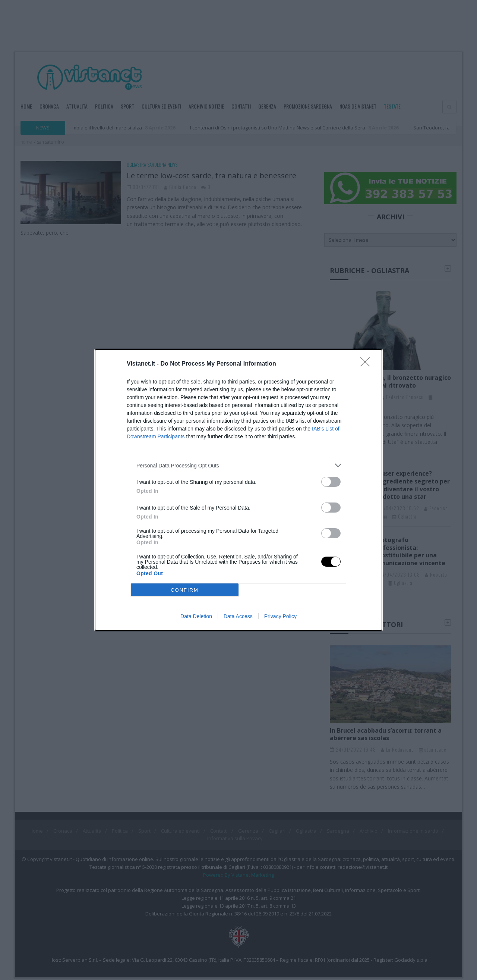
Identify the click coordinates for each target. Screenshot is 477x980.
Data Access (238, 616)
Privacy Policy (280, 616)
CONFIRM (185, 590)
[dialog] (238, 490)
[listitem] (238, 465)
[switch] (331, 482)
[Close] (367, 364)
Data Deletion (196, 616)
